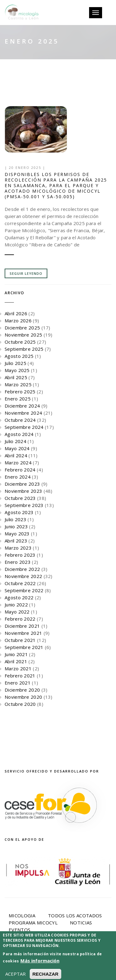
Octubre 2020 (20, 704)
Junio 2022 (16, 605)
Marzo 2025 (18, 384)
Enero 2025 (18, 399)
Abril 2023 (16, 541)
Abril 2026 (16, 313)
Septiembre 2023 (24, 505)
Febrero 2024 (20, 470)
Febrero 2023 (20, 555)
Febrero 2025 (20, 392)
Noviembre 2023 (23, 491)
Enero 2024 (18, 477)
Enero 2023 (18, 562)
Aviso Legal (89, 957)
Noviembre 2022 (23, 576)
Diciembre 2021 (22, 626)
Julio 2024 (15, 441)
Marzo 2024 (18, 463)
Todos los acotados (75, 915)
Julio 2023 (15, 519)
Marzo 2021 (18, 668)
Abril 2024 (16, 455)
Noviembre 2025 (23, 335)
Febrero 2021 (20, 676)
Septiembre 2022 (24, 590)
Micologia (22, 915)
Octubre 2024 (20, 420)
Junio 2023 (16, 526)
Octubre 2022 (20, 583)
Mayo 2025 (17, 370)
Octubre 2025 (20, 342)
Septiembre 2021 (24, 647)
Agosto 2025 (19, 356)
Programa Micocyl (33, 923)
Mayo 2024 (17, 448)
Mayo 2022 (17, 612)
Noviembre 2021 (23, 633)
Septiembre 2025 (24, 349)
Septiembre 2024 (24, 427)
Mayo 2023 (17, 534)
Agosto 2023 (19, 512)
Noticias (81, 923)
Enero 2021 (18, 683)
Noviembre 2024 (23, 413)
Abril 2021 (16, 661)
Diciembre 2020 (22, 690)
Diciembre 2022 (22, 569)
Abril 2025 (16, 377)
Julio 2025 (15, 363)
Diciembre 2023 (22, 484)
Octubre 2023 (20, 498)
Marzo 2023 (18, 548)
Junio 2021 (16, 654)
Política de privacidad (46, 962)
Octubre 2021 (20, 640)
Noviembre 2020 (23, 697)
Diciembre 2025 (22, 328)
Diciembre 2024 (22, 406)
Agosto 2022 (19, 597)
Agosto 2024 (19, 434)
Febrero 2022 (20, 619)
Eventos (19, 930)
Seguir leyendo (26, 273)
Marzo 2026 (18, 320)
